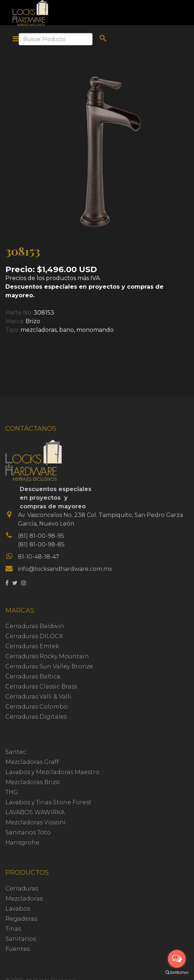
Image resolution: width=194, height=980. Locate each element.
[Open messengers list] (177, 959)
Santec (16, 752)
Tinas (13, 929)
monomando (95, 330)
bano (67, 330)
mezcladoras (39, 330)
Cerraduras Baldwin (35, 626)
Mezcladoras (24, 899)
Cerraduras (22, 889)
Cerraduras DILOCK (34, 636)
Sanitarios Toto (28, 832)
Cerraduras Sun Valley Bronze (49, 666)
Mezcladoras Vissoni (36, 822)
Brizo (33, 321)
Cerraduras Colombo (37, 707)
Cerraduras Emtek (32, 646)
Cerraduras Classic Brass (41, 686)
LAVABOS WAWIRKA (35, 812)
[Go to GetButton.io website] (177, 973)
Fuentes (18, 949)
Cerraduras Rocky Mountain (47, 656)
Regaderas (21, 919)
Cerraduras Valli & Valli (38, 697)
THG (12, 792)
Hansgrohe (22, 842)
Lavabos (18, 909)
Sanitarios (21, 939)
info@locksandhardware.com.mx (65, 569)
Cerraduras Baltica (33, 676)
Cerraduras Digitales (36, 717)
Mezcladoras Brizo (32, 782)
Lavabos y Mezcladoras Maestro (52, 772)
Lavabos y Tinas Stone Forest (48, 802)
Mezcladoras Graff (32, 762)
